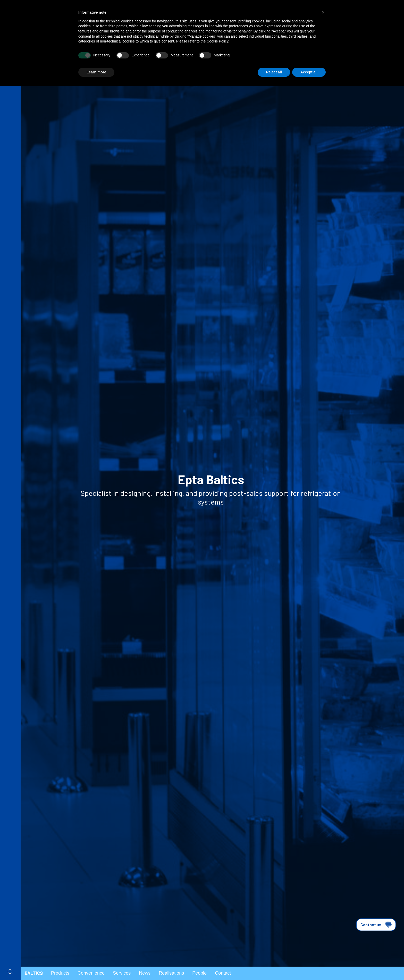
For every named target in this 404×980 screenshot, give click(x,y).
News (145, 973)
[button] (323, 12)
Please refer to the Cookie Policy (202, 41)
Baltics (34, 973)
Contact (223, 973)
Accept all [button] (309, 72)
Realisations (171, 973)
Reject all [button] (274, 72)
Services (122, 973)
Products (60, 973)
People (199, 973)
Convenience (91, 973)
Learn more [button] (96, 72)
